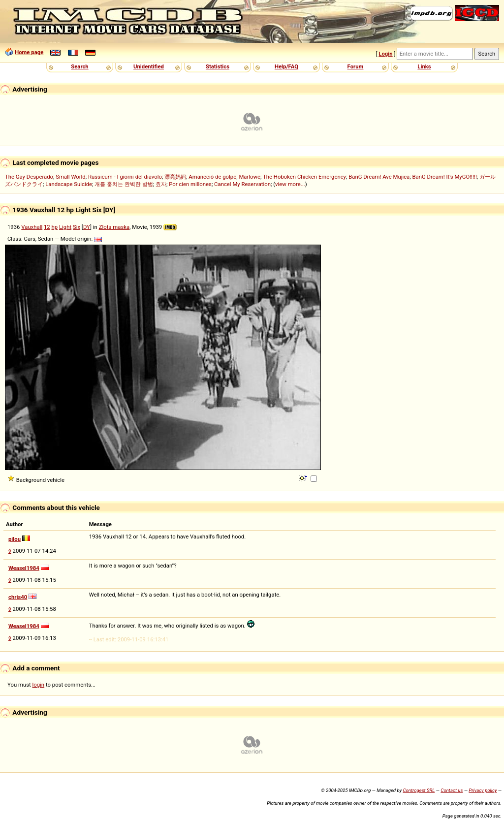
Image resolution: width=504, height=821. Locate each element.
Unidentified (149, 66)
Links (424, 66)
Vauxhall (32, 227)
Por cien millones (190, 184)
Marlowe (250, 177)
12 (47, 227)
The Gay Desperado (29, 177)
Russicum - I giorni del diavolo (125, 177)
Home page (29, 52)
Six (77, 227)
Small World (70, 177)
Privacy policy (483, 790)
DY (87, 227)
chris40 (18, 597)
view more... (290, 184)
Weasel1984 (24, 568)
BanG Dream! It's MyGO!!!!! (444, 177)
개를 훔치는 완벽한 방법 (124, 184)
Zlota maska (114, 227)
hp (55, 227)
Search (79, 66)
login (39, 685)
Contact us (452, 790)
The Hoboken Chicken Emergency (304, 177)
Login (385, 54)
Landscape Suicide (69, 184)
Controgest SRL (419, 790)
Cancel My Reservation (242, 184)
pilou (15, 539)
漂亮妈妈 (175, 177)
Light (65, 227)
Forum (356, 66)
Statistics (218, 66)
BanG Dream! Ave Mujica (379, 177)
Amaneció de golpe (212, 177)
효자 (161, 184)
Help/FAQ (286, 66)
